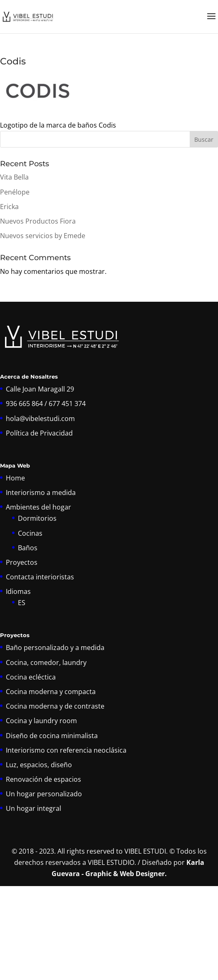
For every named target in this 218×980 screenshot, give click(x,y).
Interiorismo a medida (41, 492)
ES (22, 603)
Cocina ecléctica (31, 677)
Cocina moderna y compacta (51, 692)
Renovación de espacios (43, 779)
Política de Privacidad (39, 433)
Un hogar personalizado (44, 794)
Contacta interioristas (40, 577)
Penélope (15, 192)
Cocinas (30, 533)
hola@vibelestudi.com (40, 419)
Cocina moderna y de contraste (55, 706)
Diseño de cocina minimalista (52, 736)
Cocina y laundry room (41, 721)
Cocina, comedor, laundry (46, 662)
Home (15, 478)
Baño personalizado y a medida (55, 648)
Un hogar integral (33, 808)
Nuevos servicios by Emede (43, 236)
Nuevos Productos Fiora (38, 221)
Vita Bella (14, 177)
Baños (28, 548)
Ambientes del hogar (38, 507)
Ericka (9, 207)
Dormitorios (37, 518)
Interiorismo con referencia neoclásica (66, 750)
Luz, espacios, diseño (39, 765)
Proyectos (22, 562)
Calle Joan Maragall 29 (40, 389)
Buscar (204, 139)
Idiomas (18, 591)
